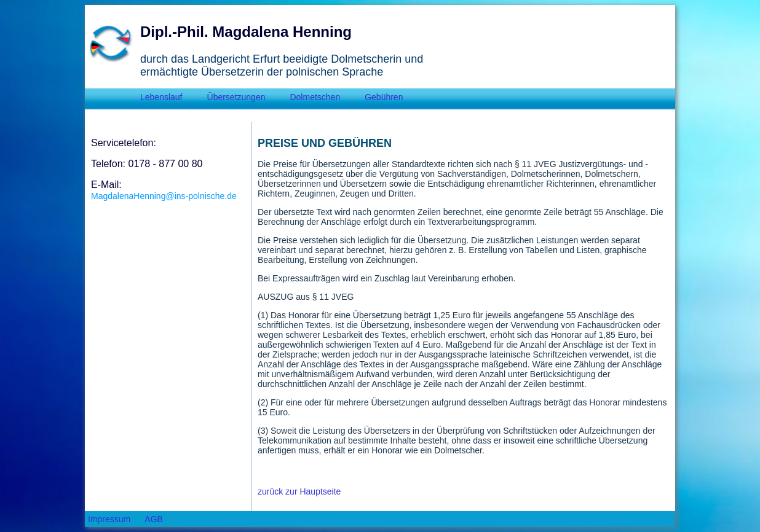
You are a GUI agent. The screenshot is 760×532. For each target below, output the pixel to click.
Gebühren (384, 97)
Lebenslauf (161, 97)
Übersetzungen (236, 97)
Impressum (109, 519)
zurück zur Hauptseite (299, 491)
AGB (154, 519)
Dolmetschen (315, 97)
